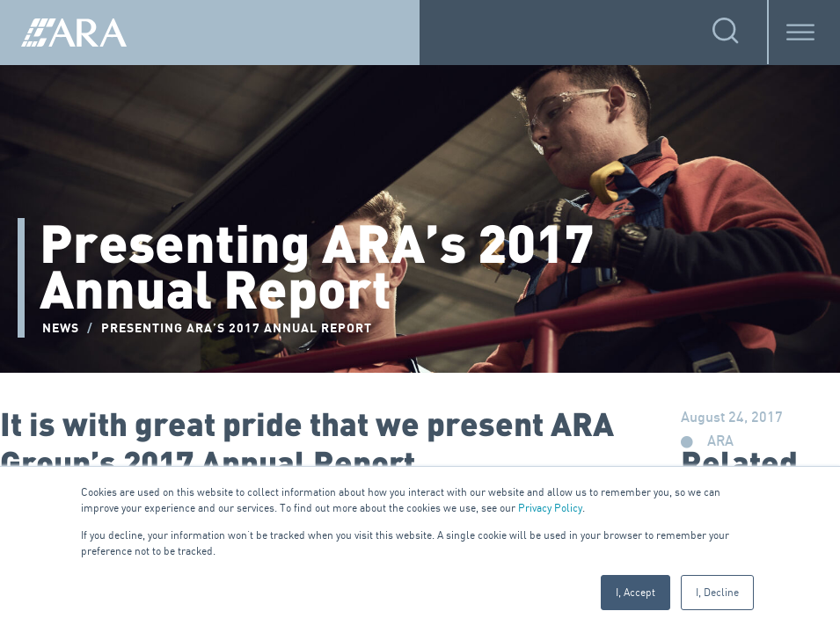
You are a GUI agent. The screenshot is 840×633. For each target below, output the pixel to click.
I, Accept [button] (635, 592)
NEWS (61, 328)
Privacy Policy (550, 508)
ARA (720, 442)
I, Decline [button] (717, 592)
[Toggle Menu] (800, 32)
